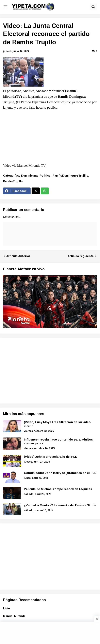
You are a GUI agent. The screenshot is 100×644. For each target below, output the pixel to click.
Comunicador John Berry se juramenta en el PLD (60, 473)
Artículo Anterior (18, 256)
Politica (45, 176)
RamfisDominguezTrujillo (70, 176)
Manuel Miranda (14, 616)
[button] (5, 7)
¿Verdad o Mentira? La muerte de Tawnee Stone (60, 505)
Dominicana (29, 176)
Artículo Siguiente (81, 256)
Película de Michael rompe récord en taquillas (58, 489)
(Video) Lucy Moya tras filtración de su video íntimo (57, 424)
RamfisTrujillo (13, 181)
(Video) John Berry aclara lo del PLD (51, 457)
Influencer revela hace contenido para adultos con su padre (58, 441)
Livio (6, 608)
